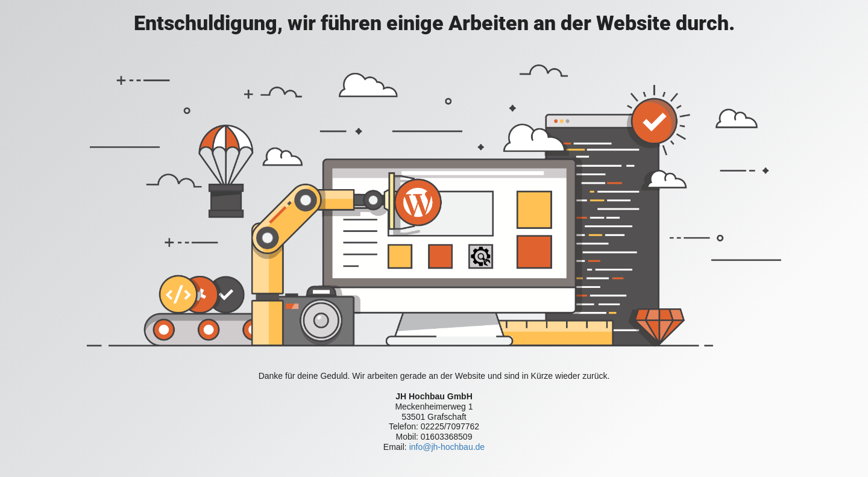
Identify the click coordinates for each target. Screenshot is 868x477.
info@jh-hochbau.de (447, 447)
